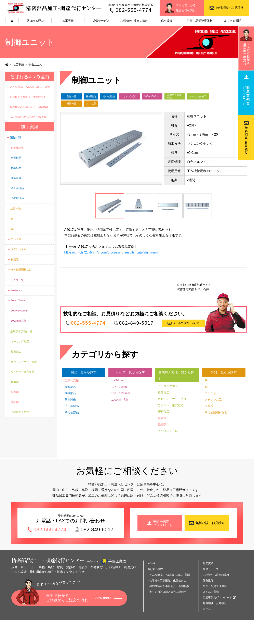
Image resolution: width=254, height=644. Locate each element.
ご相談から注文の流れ (134, 21)
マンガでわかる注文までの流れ (186, 8)
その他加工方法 (168, 431)
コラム (207, 609)
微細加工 (164, 424)
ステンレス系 (213, 400)
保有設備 (167, 21)
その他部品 (109, 96)
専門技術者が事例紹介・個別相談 (29, 107)
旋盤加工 (164, 393)
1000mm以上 (120, 400)
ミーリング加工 (198, 96)
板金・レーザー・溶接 (172, 399)
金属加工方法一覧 (174, 96)
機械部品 (91, 96)
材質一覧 (71, 104)
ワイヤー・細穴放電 (171, 405)
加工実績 (68, 21)
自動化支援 (72, 380)
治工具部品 (72, 406)
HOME (152, 563)
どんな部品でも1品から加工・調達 (30, 87)
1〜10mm (117, 380)
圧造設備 (70, 400)
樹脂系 (209, 406)
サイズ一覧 (130, 96)
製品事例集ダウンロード (217, 597)
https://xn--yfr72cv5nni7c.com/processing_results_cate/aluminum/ (111, 252)
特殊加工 (164, 418)
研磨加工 (164, 412)
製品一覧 (71, 96)
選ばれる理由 (35, 21)
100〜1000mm (152, 96)
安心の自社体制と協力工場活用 (28, 117)
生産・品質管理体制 (200, 21)
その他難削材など (216, 412)
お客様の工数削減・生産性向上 (28, 97)
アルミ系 (91, 104)
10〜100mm (119, 387)
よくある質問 (232, 21)
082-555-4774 (134, 10)
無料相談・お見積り (230, 8)
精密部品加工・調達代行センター (54, 8)
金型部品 (70, 387)
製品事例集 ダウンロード (163, 523)
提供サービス (101, 21)
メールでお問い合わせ (186, 323)
